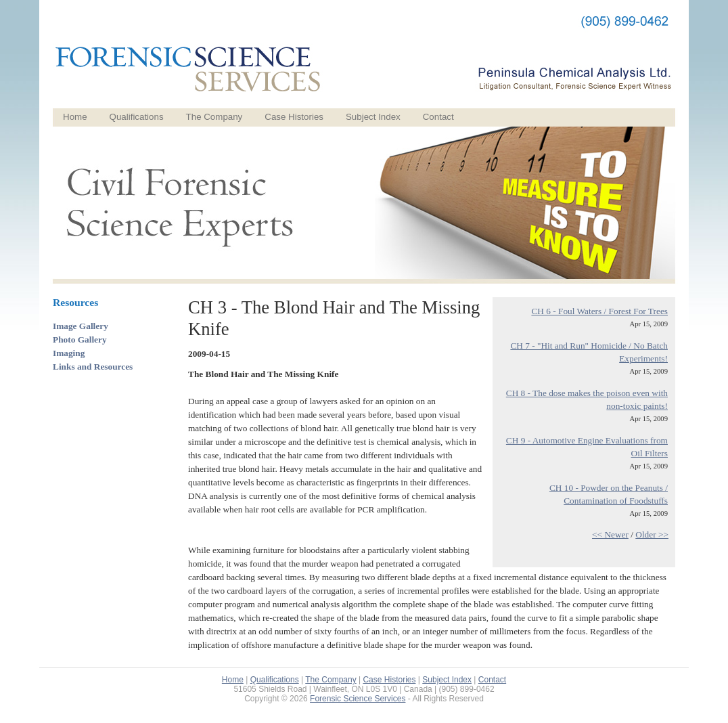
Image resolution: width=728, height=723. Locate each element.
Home (75, 117)
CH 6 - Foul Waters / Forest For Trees (599, 311)
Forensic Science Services (358, 699)
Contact (438, 117)
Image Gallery (81, 326)
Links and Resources (93, 367)
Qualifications (137, 117)
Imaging (69, 353)
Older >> (652, 534)
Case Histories (294, 117)
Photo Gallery (80, 339)
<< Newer (610, 534)
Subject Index (373, 117)
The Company (214, 117)
